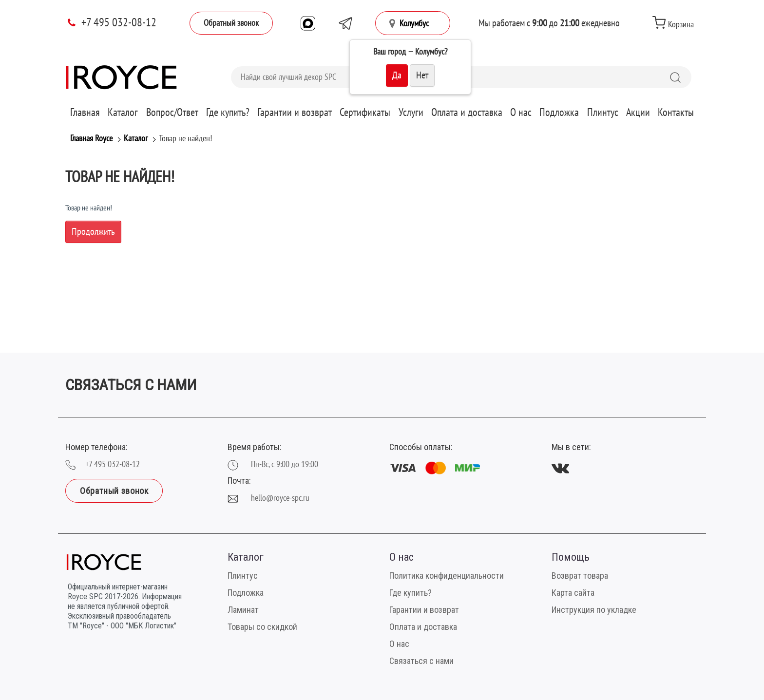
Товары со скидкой (262, 627)
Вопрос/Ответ (172, 113)
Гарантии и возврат (295, 113)
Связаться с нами (421, 661)
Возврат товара (580, 576)
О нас (521, 113)
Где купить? (228, 113)
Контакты (676, 113)
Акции (638, 113)
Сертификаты (365, 113)
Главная (85, 113)
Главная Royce (91, 139)
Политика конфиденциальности (447, 576)
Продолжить (93, 232)
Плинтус (603, 113)
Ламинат (243, 610)
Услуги (411, 113)
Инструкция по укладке (594, 610)
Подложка (559, 113)
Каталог (123, 113)
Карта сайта (573, 593)
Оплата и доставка (467, 113)
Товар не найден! (185, 139)
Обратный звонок (231, 23)
